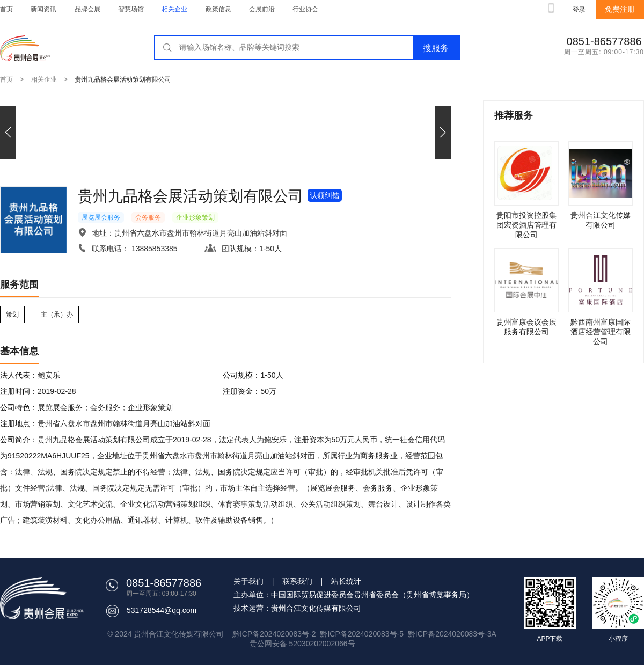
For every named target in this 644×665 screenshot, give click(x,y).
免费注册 (620, 9)
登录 (579, 10)
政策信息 (218, 9)
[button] (443, 133)
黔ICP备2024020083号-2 (275, 634)
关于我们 (248, 581)
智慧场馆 (131, 9)
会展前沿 (262, 9)
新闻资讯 (43, 9)
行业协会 (305, 9)
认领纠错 (325, 195)
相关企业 (174, 9)
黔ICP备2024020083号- (448, 634)
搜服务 (436, 48)
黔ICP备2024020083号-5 (362, 634)
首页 (6, 9)
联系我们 (297, 581)
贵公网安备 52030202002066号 (302, 644)
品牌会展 (87, 9)
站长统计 (346, 581)
